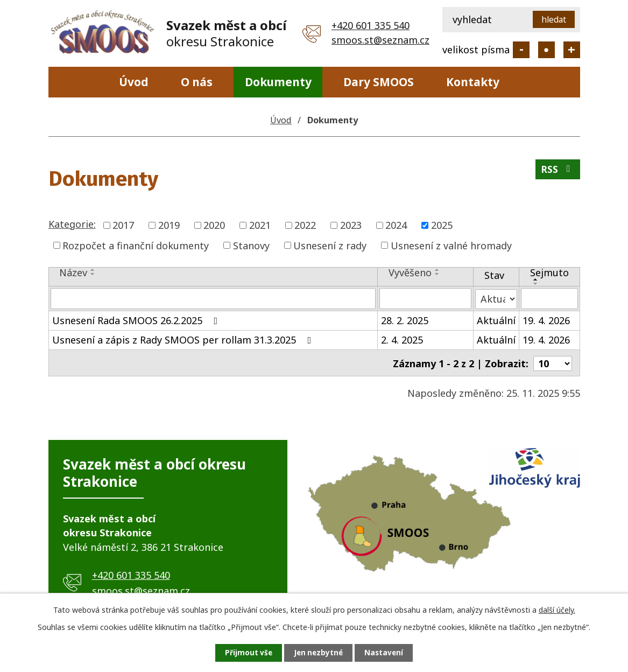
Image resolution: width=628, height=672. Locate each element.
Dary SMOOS (379, 82)
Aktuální (496, 320)
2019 (169, 225)
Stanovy (251, 245)
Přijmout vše (244, 652)
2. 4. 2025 (402, 339)
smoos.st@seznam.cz (380, 40)
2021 (260, 225)
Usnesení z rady (330, 245)
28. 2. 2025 (405, 320)
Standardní (546, 50)
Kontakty (473, 82)
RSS (557, 171)
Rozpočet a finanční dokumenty (136, 245)
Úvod (134, 82)
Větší (572, 50)
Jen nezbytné (318, 652)
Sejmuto (549, 272)
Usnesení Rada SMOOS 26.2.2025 (137, 320)
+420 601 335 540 (371, 25)
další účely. (557, 609)
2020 (214, 225)
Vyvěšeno (410, 272)
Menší (521, 50)
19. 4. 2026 (546, 320)
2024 (396, 225)
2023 (351, 225)
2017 (123, 225)
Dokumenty (278, 82)
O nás (197, 82)
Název (73, 272)
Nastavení (389, 652)
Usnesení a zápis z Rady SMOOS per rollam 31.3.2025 (184, 339)
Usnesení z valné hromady (451, 245)
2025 (442, 225)
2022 (305, 225)
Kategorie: (72, 224)
